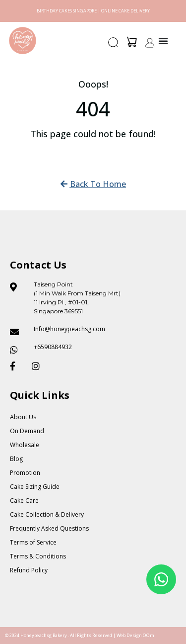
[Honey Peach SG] (23, 41)
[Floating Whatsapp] (161, 579)
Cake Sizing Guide (35, 487)
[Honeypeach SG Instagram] (39, 366)
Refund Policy (29, 570)
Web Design (129, 635)
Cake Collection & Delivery (47, 514)
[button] (114, 45)
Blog (16, 459)
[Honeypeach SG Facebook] (17, 366)
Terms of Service (33, 542)
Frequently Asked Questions (49, 528)
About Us (23, 417)
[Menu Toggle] (163, 41)
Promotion (25, 473)
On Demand (27, 431)
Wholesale (25, 445)
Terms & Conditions (38, 556)
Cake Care (24, 501)
